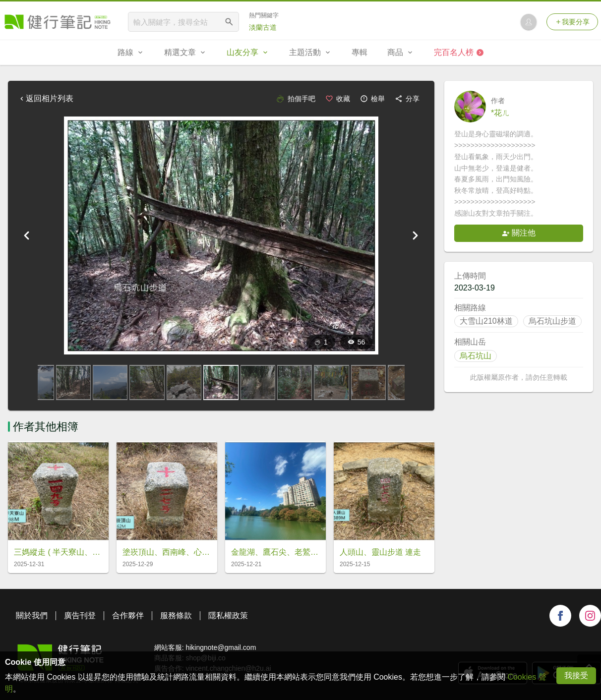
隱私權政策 (228, 615)
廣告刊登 (80, 615)
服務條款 (176, 615)
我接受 (576, 675)
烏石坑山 (476, 356)
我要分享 (572, 22)
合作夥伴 (128, 615)
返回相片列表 (46, 98)
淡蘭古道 (263, 27)
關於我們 (32, 615)
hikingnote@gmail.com (221, 647)
